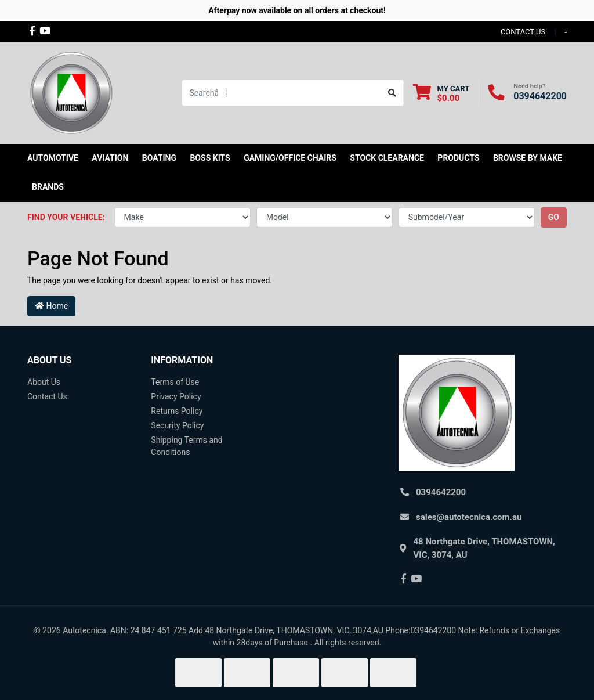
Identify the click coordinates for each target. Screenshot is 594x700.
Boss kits (210, 158)
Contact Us (47, 396)
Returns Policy (177, 411)
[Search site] (392, 93)
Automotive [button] (53, 158)
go (554, 217)
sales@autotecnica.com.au (469, 517)
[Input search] (282, 93)
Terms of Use (175, 382)
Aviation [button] (110, 158)
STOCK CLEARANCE (387, 158)
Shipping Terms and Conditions (186, 446)
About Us (44, 382)
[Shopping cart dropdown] (441, 93)
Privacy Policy (176, 396)
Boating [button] (159, 158)
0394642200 (540, 96)
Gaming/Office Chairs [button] (290, 158)
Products (458, 158)
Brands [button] (48, 187)
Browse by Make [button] (528, 158)
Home (51, 306)
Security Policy (177, 425)
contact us (523, 32)
